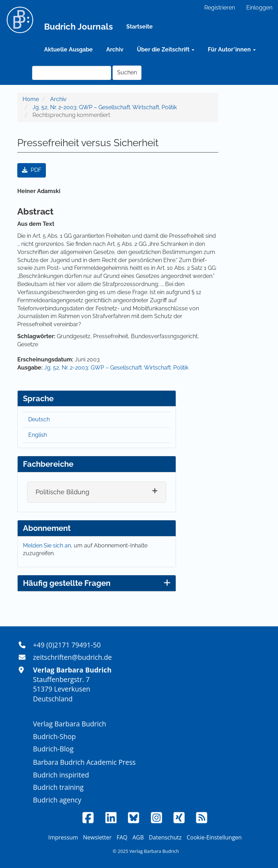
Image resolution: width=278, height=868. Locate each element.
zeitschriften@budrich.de (72, 657)
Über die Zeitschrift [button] (166, 49)
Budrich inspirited (61, 775)
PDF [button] (32, 170)
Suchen (127, 72)
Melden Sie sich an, (48, 545)
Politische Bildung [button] (62, 492)
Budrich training (58, 787)
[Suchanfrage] (72, 73)
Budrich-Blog (53, 749)
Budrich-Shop (54, 736)
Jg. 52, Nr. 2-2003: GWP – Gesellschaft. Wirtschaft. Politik (105, 107)
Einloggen (259, 8)
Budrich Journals (78, 27)
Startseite (140, 27)
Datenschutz (165, 837)
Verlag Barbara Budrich (69, 724)
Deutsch (39, 419)
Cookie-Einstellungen (214, 837)
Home (31, 99)
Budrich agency (57, 800)
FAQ (122, 837)
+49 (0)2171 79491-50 (67, 645)
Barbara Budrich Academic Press (84, 762)
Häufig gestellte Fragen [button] (97, 583)
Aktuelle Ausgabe (68, 49)
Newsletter (97, 837)
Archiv (115, 49)
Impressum (63, 837)
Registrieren (220, 8)
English (38, 435)
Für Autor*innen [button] (232, 49)
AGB (138, 837)
